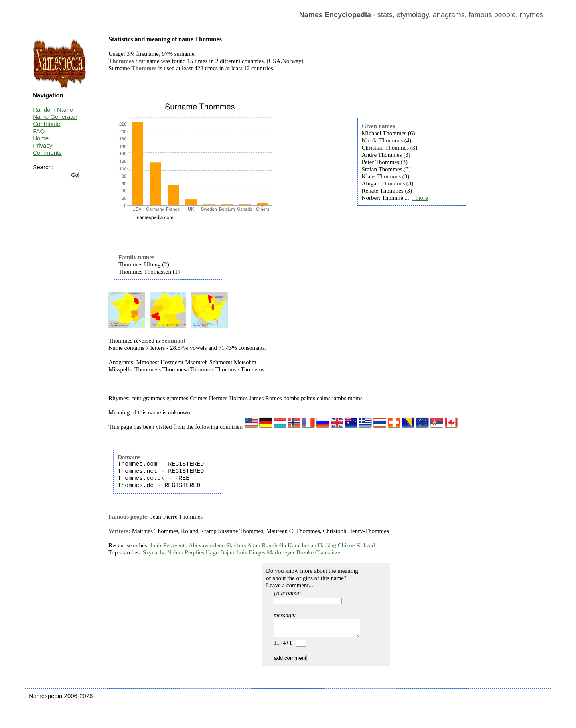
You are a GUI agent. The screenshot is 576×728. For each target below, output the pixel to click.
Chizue (346, 545)
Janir (156, 545)
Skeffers (236, 545)
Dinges (257, 552)
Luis (242, 552)
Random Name (53, 109)
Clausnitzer (329, 552)
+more (420, 198)
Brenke (305, 552)
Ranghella (274, 545)
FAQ (39, 131)
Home (41, 138)
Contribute (46, 124)
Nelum (175, 552)
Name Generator (55, 117)
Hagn (212, 552)
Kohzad (366, 545)
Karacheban (302, 545)
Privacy (42, 145)
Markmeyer (281, 552)
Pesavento (175, 545)
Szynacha (154, 552)
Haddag (327, 545)
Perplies (195, 552)
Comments (47, 153)
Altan (253, 545)
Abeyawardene (207, 545)
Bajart (228, 552)
